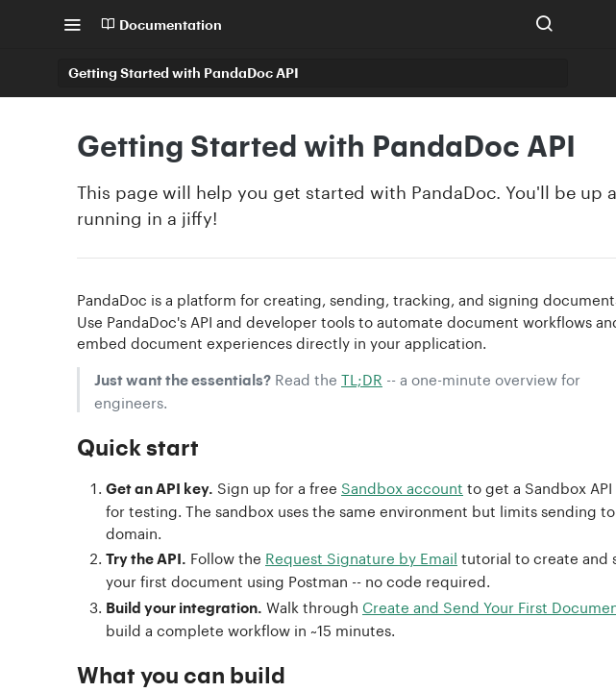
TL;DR (362, 378)
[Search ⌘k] (544, 24)
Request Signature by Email (361, 556)
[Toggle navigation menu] (72, 24)
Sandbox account (402, 486)
